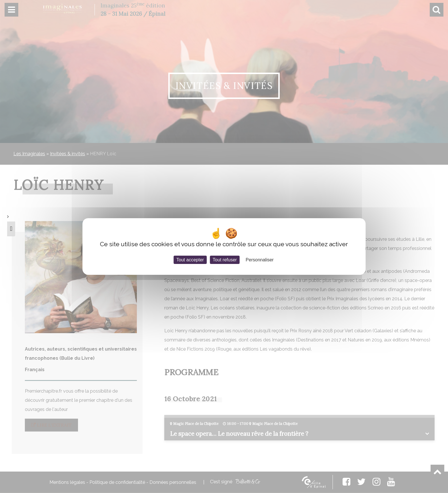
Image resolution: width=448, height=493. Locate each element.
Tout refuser (225, 260)
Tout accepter (190, 260)
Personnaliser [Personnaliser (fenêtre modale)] (260, 260)
